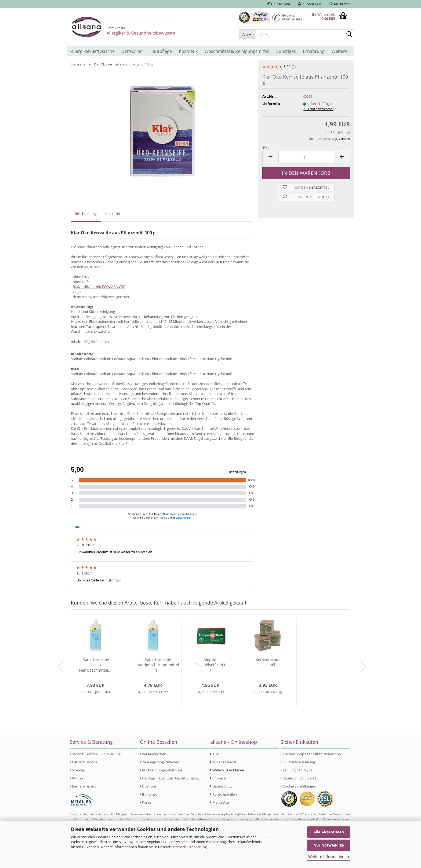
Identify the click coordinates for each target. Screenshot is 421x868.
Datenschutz (221, 786)
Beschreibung (86, 214)
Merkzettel (340, 4)
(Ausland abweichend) (318, 109)
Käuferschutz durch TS (300, 778)
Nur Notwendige (329, 845)
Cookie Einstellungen (298, 786)
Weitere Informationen (329, 857)
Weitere (340, 51)
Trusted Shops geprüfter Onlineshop (311, 754)
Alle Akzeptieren (329, 832)
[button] (279, 4)
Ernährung (314, 51)
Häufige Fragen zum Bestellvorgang (169, 778)
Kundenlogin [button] (310, 4)
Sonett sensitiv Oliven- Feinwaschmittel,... (96, 665)
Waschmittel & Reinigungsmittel (237, 51)
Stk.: (266, 147)
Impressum (220, 778)
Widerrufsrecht (223, 762)
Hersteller (112, 214)
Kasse (146, 802)
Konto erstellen (224, 794)
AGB (215, 754)
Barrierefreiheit (83, 786)
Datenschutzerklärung (189, 847)
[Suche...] (246, 34)
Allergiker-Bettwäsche (93, 51)
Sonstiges (286, 51)
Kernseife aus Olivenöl (268, 662)
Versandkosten (153, 754)
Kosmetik (188, 51)
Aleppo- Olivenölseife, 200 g (210, 665)
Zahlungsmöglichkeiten (159, 762)
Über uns (148, 786)
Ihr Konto (149, 794)
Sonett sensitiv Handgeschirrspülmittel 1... (158, 665)
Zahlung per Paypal (297, 770)
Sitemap (77, 770)
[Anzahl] (306, 157)
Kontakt (77, 778)
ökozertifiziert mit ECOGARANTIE (99, 287)
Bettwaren (132, 51)
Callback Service (84, 762)
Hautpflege (161, 51)
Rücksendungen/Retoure (161, 770)
